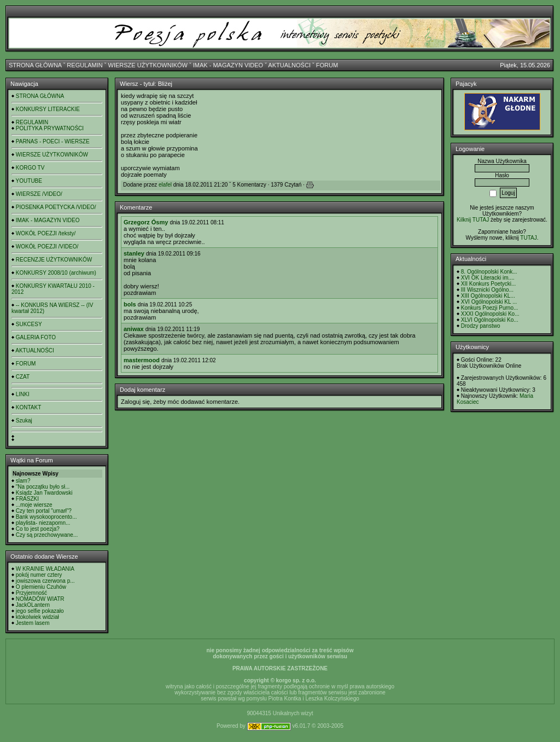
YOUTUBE (29, 181)
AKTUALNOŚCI (289, 65)
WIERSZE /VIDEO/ (39, 194)
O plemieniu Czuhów (41, 587)
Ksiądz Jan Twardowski (44, 493)
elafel (165, 185)
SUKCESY (29, 324)
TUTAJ (528, 238)
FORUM (327, 65)
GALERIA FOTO (36, 337)
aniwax (134, 329)
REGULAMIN (84, 65)
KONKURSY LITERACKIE (48, 109)
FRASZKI (27, 499)
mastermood (142, 360)
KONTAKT (28, 407)
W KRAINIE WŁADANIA (45, 569)
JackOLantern (33, 605)
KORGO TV (30, 168)
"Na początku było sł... (43, 487)
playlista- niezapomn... (43, 523)
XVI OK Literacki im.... (488, 278)
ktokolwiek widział (37, 617)
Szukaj (24, 421)
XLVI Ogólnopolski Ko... (490, 320)
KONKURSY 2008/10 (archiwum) (56, 273)
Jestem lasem (33, 623)
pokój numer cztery (39, 575)
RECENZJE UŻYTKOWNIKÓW (54, 260)
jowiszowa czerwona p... (45, 581)
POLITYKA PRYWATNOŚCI (50, 128)
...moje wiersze (34, 505)
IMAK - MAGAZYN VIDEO (228, 65)
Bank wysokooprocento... (46, 517)
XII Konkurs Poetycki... (489, 284)
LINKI (23, 394)
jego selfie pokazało (40, 611)
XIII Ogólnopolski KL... (488, 296)
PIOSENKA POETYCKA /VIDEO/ (56, 207)
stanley (134, 253)
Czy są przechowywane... (47, 535)
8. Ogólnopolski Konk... (489, 272)
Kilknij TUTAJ (473, 220)
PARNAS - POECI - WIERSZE (53, 141)
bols (130, 304)
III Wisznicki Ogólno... (487, 290)
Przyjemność (31, 593)
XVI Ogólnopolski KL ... (489, 302)
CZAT (23, 377)
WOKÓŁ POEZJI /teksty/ (46, 233)
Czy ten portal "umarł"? (44, 511)
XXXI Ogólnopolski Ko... (490, 314)
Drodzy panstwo (481, 326)
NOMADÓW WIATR (40, 599)
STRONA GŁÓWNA (35, 65)
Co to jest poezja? (38, 529)
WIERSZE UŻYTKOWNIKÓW (148, 65)
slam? (23, 481)
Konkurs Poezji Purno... (490, 308)
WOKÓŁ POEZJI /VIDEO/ (47, 247)
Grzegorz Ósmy (146, 222)
